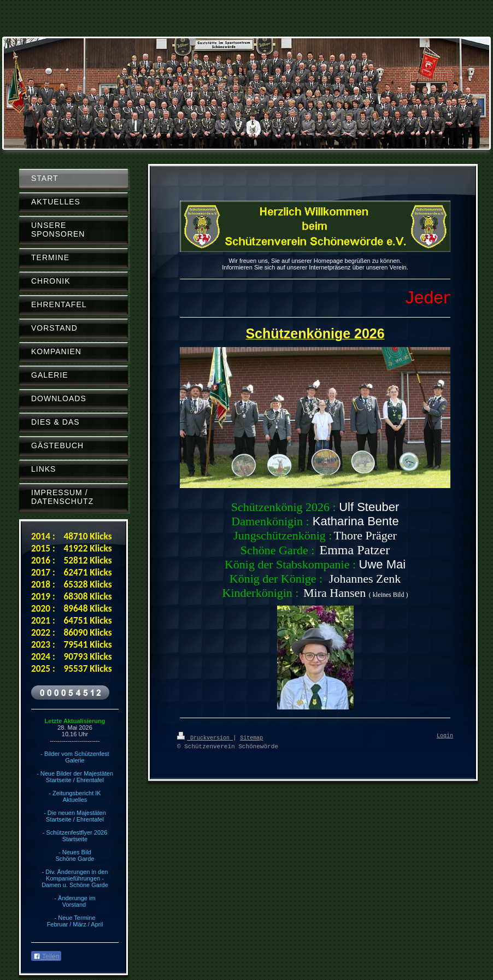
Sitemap (251, 737)
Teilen (46, 956)
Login (445, 736)
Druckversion (205, 737)
